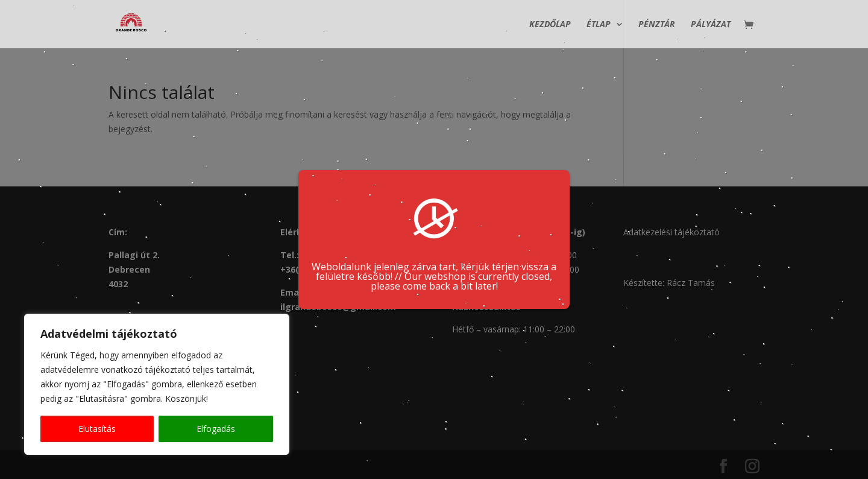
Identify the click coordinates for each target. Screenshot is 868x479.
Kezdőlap (550, 25)
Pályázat (711, 25)
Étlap (599, 25)
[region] (157, 384)
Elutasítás (97, 429)
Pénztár (657, 25)
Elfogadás (216, 429)
